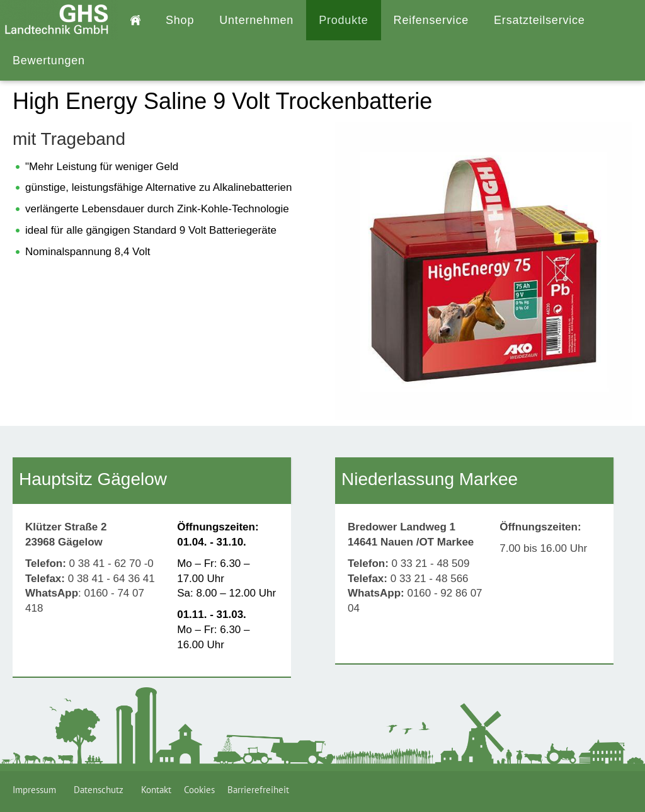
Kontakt (156, 790)
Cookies (199, 790)
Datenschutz (101, 790)
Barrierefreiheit (258, 790)
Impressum (37, 790)
